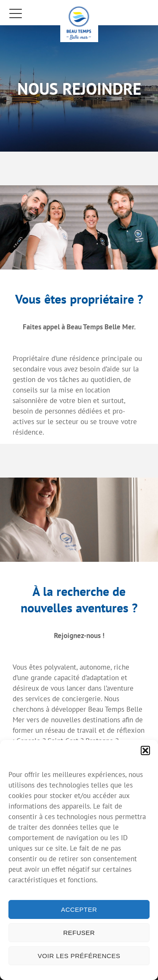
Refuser (79, 933)
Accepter (79, 909)
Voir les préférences (79, 956)
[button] (145, 750)
